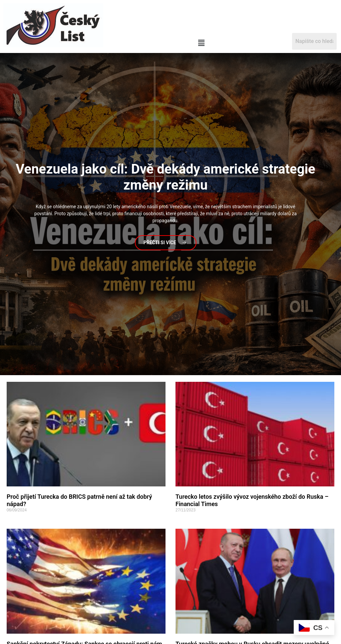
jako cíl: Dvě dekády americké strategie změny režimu (165, 177)
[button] (201, 43)
